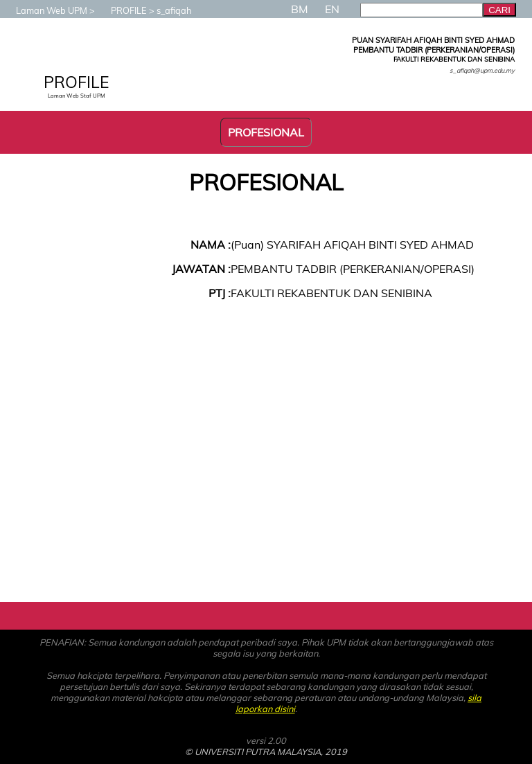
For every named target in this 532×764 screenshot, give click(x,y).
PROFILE (122, 10)
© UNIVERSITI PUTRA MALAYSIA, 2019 (266, 752)
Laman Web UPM (45, 10)
